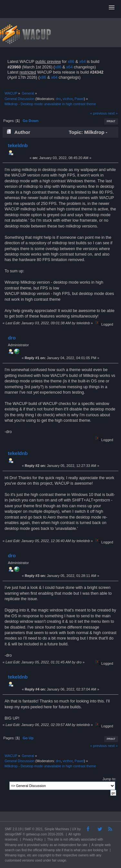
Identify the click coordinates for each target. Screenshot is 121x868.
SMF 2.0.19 (13, 829)
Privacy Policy (33, 839)
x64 (82, 62)
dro (58, 99)
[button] (112, 8)
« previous (98, 113)
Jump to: (109, 779)
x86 (71, 62)
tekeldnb (18, 145)
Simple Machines (57, 829)
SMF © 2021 (34, 829)
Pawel (79, 99)
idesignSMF (13, 834)
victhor (68, 99)
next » (113, 113)
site (57, 839)
